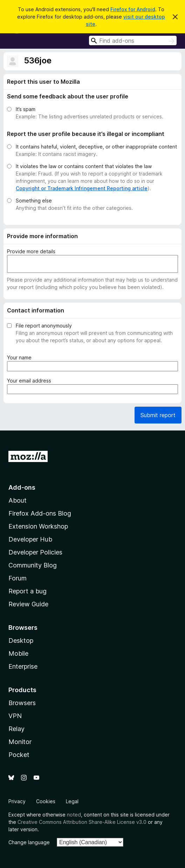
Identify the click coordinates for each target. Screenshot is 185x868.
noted (74, 815)
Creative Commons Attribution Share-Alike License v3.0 (82, 822)
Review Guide (28, 604)
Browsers (22, 703)
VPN (15, 716)
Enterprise (23, 666)
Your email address (30, 381)
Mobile (18, 653)
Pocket (19, 755)
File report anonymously (44, 326)
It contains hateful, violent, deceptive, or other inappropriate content (96, 147)
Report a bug (28, 591)
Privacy (17, 801)
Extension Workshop (38, 526)
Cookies (46, 801)
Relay (16, 729)
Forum (18, 578)
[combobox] (133, 40)
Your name (21, 357)
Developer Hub (30, 539)
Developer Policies (35, 552)
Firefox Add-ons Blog (40, 513)
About (18, 500)
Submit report (158, 415)
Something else (34, 201)
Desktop (21, 640)
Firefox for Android (133, 9)
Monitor (20, 742)
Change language (29, 842)
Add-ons (22, 487)
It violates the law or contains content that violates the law (84, 166)
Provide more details (31, 251)
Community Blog (33, 565)
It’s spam (26, 109)
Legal (72, 801)
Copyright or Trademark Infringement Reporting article (82, 188)
